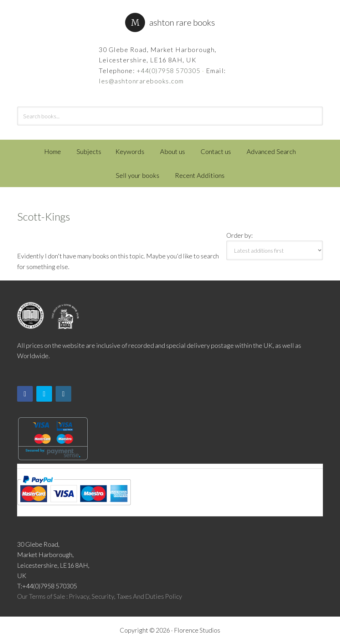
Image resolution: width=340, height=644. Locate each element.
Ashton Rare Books (182, 22)
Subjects (89, 151)
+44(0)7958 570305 (169, 71)
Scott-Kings (44, 216)
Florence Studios (197, 630)
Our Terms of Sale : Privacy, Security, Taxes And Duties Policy (100, 596)
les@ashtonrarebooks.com (141, 81)
